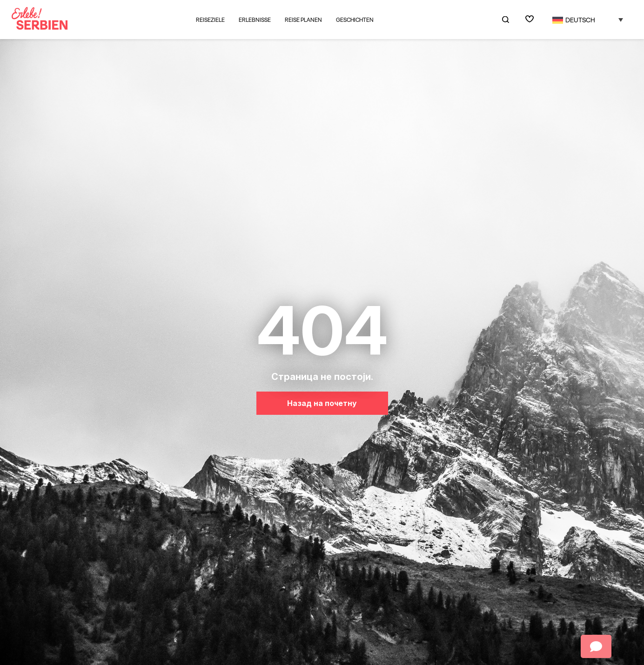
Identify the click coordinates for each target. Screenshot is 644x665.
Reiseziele (210, 20)
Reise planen (303, 20)
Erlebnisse (255, 20)
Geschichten (355, 20)
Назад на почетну (322, 403)
